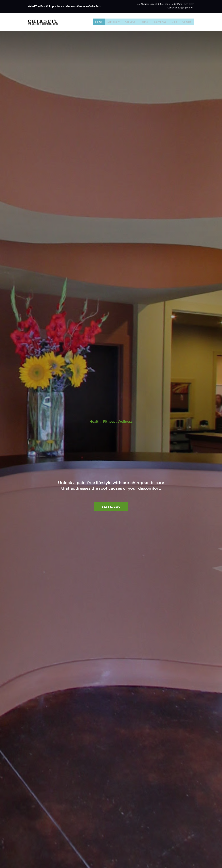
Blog (175, 22)
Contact (187, 22)
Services (117, 22)
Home (103, 22)
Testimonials (161, 22)
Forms (146, 22)
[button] (117, 22)
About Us (133, 22)
